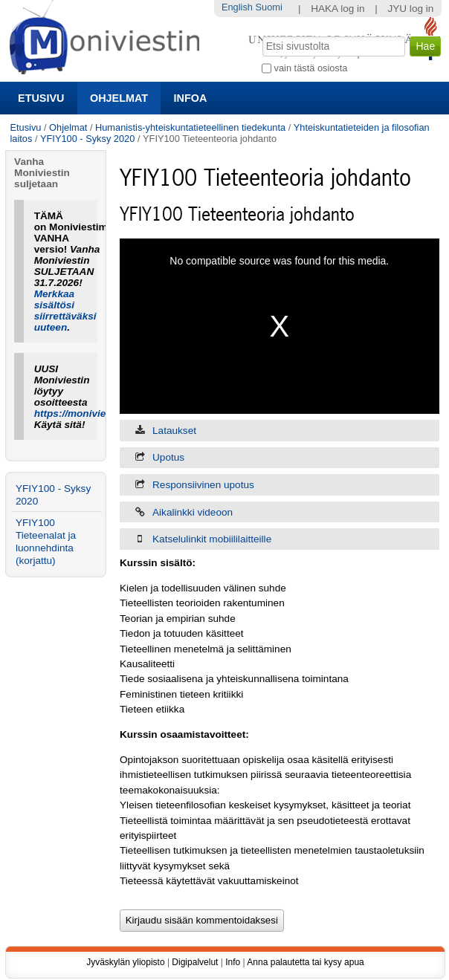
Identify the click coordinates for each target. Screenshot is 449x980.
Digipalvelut (195, 962)
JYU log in (410, 9)
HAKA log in (338, 9)
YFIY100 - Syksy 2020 (87, 139)
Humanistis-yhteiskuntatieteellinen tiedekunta (190, 127)
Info (233, 962)
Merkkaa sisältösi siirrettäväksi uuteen (65, 311)
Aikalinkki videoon (193, 512)
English (237, 7)
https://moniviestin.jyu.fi (92, 413)
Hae (261, 35)
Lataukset (174, 431)
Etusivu (41, 98)
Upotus (168, 457)
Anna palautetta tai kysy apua (305, 962)
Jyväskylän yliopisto (125, 962)
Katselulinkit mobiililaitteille (212, 539)
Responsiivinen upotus (203, 485)
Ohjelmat (119, 98)
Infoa (191, 98)
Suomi (268, 7)
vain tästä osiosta (311, 68)
